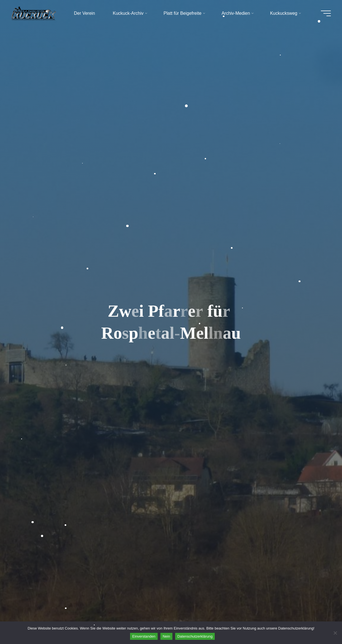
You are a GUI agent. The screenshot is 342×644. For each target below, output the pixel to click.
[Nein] (335, 633)
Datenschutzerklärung (195, 636)
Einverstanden (144, 636)
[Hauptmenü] (326, 13)
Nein (166, 636)
